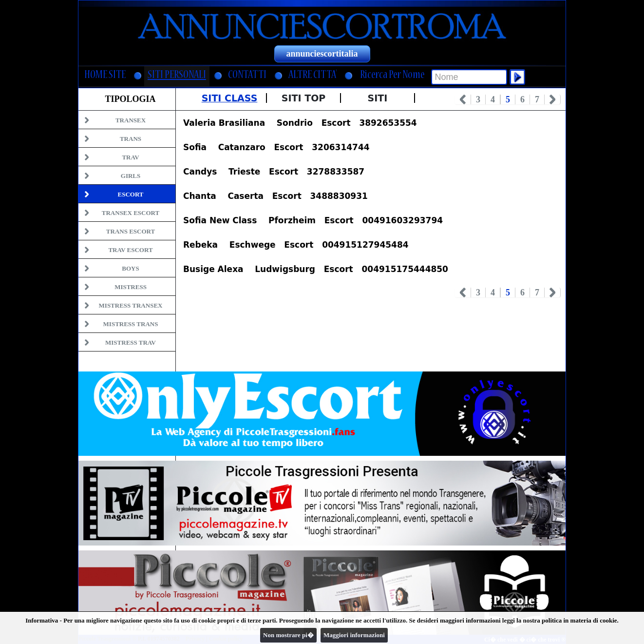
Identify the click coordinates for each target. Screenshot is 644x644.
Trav (130, 157)
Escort (130, 194)
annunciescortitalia (322, 54)
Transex (131, 120)
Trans (131, 139)
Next (553, 99)
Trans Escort (131, 231)
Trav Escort (130, 250)
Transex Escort (131, 213)
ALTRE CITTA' (313, 76)
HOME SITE (105, 76)
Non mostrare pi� (288, 635)
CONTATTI (247, 76)
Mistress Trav (131, 342)
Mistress (131, 287)
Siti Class (230, 98)
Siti (378, 98)
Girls (131, 176)
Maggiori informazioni (354, 635)
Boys (130, 268)
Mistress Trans (131, 324)
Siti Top (303, 98)
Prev (463, 99)
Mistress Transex (131, 305)
